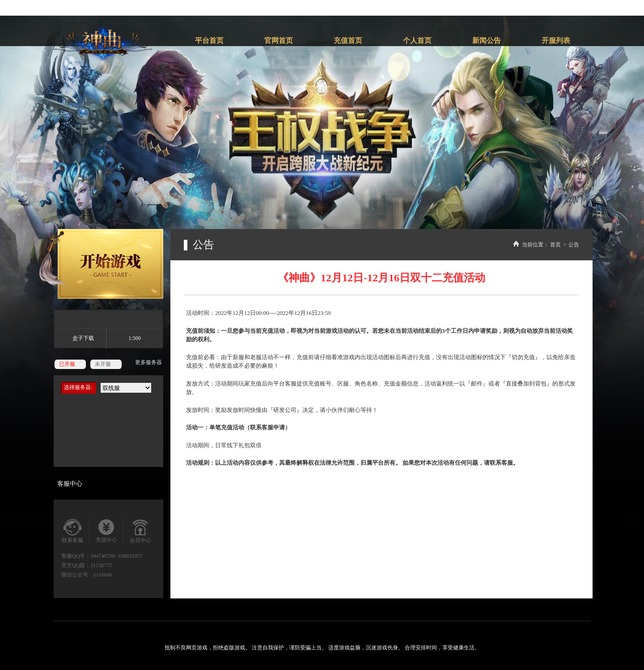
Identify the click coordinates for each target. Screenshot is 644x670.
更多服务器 (148, 362)
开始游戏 (101, 264)
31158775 (101, 565)
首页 (555, 245)
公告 (574, 245)
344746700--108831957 (116, 556)
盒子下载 (83, 338)
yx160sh (103, 575)
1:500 (134, 338)
